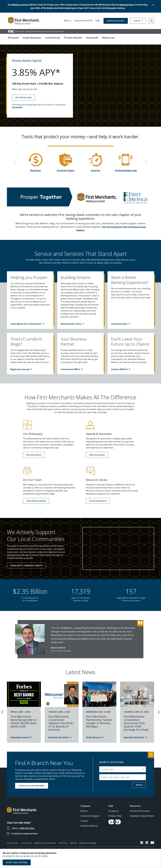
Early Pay (96, 168)
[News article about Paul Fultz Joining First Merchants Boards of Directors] (60, 735)
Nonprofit (92, 38)
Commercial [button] (53, 38)
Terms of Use (26, 841)
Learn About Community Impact (26, 563)
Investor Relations (89, 824)
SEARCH (139, 783)
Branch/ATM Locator (140, 809)
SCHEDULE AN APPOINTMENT (32, 784)
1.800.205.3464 (27, 826)
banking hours (127, 5)
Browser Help (115, 814)
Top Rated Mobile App (126, 168)
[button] (27, 322)
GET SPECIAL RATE (23, 95)
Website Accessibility (88, 841)
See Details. (17, 105)
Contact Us (113, 809)
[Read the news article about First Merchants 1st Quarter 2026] (135, 735)
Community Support (90, 814)
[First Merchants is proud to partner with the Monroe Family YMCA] (95, 735)
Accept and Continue (17, 862)
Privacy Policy (12, 841)
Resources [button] (108, 38)
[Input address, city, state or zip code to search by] (123, 775)
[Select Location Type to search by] (123, 767)
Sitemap (73, 841)
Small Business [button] (32, 38)
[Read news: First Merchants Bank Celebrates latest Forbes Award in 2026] (21, 735)
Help (98, 21)
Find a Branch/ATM (83, 21)
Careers (84, 819)
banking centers (20, 5)
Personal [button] (13, 38)
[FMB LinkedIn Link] (147, 841)
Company (85, 804)
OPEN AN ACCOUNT (116, 21)
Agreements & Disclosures (45, 841)
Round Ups (35, 168)
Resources (135, 804)
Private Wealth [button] (73, 38)
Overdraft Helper (66, 168)
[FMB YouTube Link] (152, 841)
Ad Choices (63, 841)
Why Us (68, 21)
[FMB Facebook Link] (142, 841)
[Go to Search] (151, 21)
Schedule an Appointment (25, 831)
